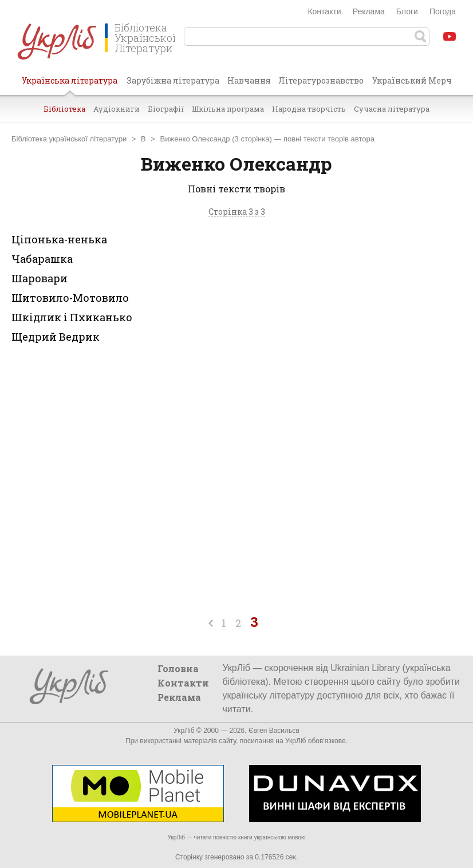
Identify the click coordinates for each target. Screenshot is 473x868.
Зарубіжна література (173, 80)
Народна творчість (309, 109)
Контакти (324, 11)
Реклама (369, 11)
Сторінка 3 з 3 (237, 212)
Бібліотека (64, 109)
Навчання (249, 80)
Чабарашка (42, 259)
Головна (178, 668)
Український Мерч (412, 80)
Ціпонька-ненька (59, 239)
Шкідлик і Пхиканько (72, 317)
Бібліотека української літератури (69, 139)
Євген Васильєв (274, 731)
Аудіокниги (117, 109)
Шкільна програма (228, 109)
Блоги (407, 11)
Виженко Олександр (195, 139)
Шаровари (40, 278)
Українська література (70, 85)
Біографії (166, 109)
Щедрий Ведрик (56, 337)
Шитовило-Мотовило (70, 298)
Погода (443, 11)
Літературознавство (321, 80)
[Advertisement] (381, 321)
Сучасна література (392, 109)
